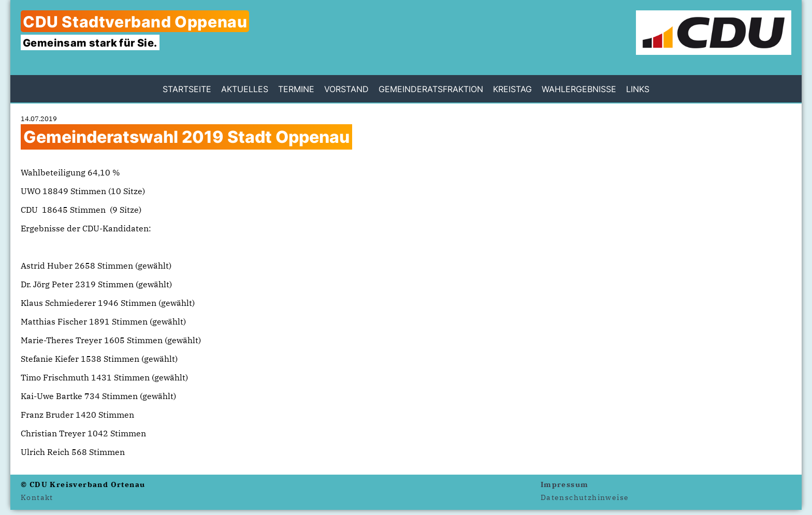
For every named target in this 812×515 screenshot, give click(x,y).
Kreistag (512, 89)
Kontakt (37, 497)
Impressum (565, 484)
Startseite (187, 89)
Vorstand (346, 89)
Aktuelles (245, 89)
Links (638, 89)
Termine (296, 89)
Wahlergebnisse (579, 89)
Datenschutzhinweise (585, 497)
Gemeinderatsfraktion (431, 89)
